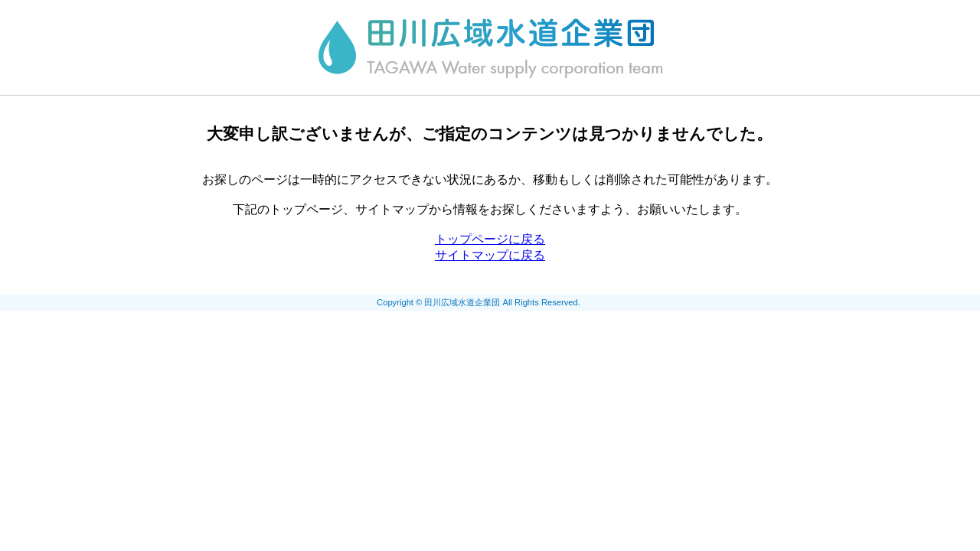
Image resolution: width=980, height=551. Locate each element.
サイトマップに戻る (490, 255)
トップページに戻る (490, 239)
